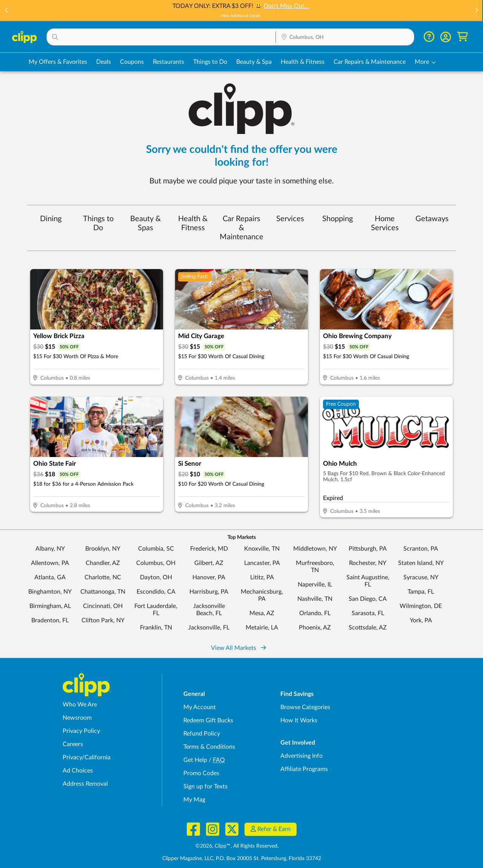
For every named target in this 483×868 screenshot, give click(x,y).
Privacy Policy (81, 731)
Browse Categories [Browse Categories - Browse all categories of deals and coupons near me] (305, 707)
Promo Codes (201, 773)
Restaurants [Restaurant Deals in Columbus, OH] (168, 62)
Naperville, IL (315, 585)
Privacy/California (87, 757)
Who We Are (80, 705)
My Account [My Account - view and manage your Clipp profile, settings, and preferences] (200, 707)
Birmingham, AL (50, 606)
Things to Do (98, 223)
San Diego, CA (368, 599)
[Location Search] (345, 37)
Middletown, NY (315, 549)
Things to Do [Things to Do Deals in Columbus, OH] (210, 62)
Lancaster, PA (262, 563)
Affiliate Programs (304, 769)
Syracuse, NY (421, 577)
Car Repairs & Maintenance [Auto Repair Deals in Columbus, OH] (370, 62)
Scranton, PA (421, 549)
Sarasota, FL (368, 613)
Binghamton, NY (50, 592)
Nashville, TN (315, 599)
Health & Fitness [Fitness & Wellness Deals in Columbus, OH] (303, 62)
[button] (7, 11)
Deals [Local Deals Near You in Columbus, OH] (104, 62)
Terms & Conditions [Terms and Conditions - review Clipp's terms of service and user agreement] (209, 747)
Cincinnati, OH (103, 606)
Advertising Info (301, 756)
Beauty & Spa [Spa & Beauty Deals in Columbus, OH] (254, 62)
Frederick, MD (209, 549)
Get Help (195, 760)
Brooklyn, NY (103, 549)
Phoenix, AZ (315, 628)
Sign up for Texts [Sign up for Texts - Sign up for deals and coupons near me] (205, 786)
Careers (73, 744)
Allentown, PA (50, 563)
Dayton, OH (156, 577)
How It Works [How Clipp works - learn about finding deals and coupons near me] (299, 720)
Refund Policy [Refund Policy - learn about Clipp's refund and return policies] (202, 734)
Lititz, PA (262, 577)
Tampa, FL (421, 592)
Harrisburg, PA (209, 592)
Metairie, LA (262, 628)
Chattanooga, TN (103, 592)
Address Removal (85, 784)
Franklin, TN (156, 628)
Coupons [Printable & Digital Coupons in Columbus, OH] (132, 62)
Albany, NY (50, 549)
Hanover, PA (209, 577)
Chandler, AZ (103, 563)
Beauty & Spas (145, 223)
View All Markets (238, 648)
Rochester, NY (368, 563)
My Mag (194, 800)
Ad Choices (78, 771)
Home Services (385, 223)
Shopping (338, 219)
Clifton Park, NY (103, 620)
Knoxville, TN (262, 549)
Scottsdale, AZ (368, 628)
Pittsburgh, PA (368, 549)
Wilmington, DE (421, 606)
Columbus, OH (156, 563)
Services (290, 219)
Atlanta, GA (50, 577)
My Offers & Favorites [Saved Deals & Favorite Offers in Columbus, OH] (58, 62)
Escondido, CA (156, 592)
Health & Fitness (193, 223)
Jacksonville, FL (209, 628)
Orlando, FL (315, 613)
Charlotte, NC (103, 577)
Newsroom (77, 718)
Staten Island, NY (421, 563)
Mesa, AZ (262, 613)
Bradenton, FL (50, 620)
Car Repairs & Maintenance (241, 228)
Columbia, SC (156, 549)
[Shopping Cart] (462, 37)
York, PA (421, 620)
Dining (51, 219)
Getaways (432, 219)
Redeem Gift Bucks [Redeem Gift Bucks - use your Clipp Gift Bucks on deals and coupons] (208, 720)
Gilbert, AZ (209, 563)
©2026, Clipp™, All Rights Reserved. (237, 846)
